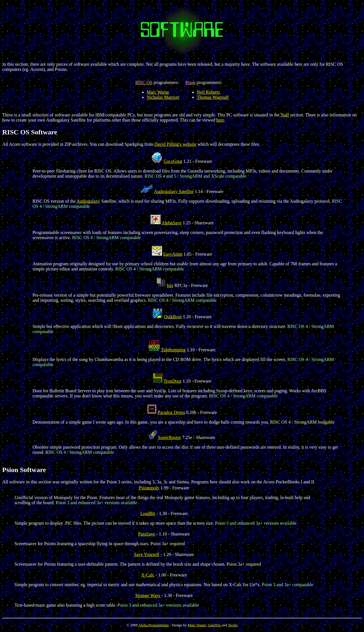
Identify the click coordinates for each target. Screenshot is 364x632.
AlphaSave (171, 223)
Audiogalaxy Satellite (174, 191)
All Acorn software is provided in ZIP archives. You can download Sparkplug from (78, 144)
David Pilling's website (175, 144)
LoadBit (148, 513)
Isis (170, 285)
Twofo (233, 625)
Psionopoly (149, 488)
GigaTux (214, 625)
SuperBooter (170, 437)
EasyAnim (173, 254)
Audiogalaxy (88, 201)
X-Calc (148, 575)
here (220, 120)
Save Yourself (147, 554)
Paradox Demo (171, 412)
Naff (285, 115)
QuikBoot (173, 317)
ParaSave (147, 534)
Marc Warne (158, 92)
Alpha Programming (154, 625)
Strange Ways (148, 595)
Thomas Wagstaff (213, 97)
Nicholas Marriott (163, 97)
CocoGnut (173, 161)
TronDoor (172, 381)
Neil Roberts (208, 92)
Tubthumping (173, 350)
